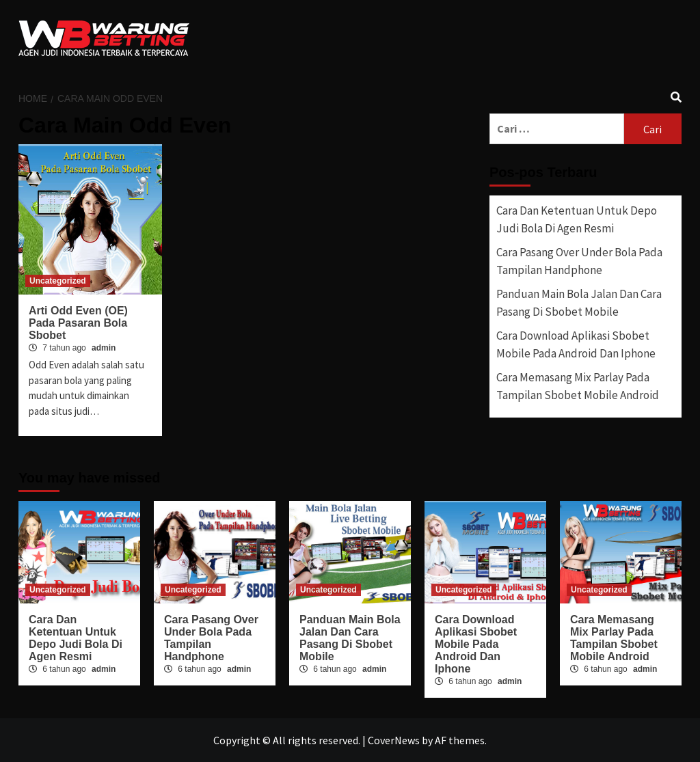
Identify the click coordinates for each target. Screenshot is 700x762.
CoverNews (394, 740)
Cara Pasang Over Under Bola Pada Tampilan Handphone (579, 261)
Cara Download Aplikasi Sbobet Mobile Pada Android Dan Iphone (576, 344)
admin (104, 348)
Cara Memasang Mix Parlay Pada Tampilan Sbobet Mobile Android (578, 386)
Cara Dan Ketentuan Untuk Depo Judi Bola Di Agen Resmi (577, 219)
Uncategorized (58, 281)
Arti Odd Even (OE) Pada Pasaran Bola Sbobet (78, 323)
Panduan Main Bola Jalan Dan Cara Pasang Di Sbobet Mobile (579, 303)
